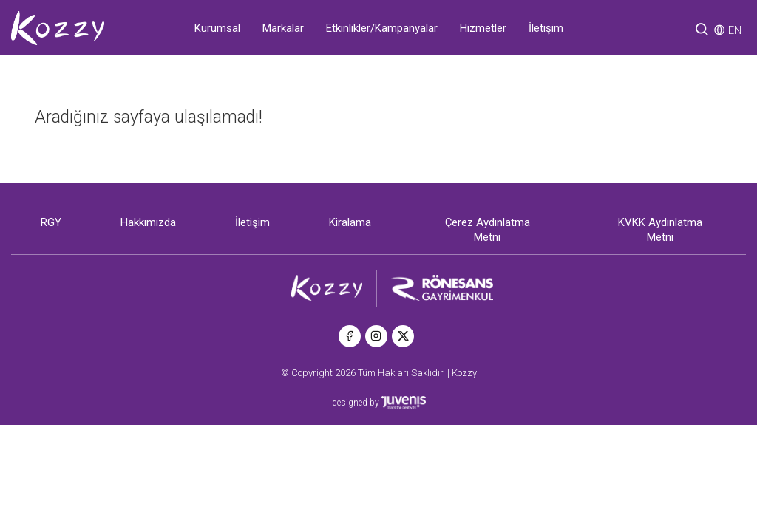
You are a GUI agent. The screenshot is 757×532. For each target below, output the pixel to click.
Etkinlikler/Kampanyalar (382, 28)
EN (735, 30)
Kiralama (350, 222)
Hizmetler (483, 28)
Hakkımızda (148, 222)
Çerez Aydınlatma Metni (488, 230)
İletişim (546, 28)
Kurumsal (217, 28)
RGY (51, 222)
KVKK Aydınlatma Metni (660, 230)
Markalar (283, 28)
